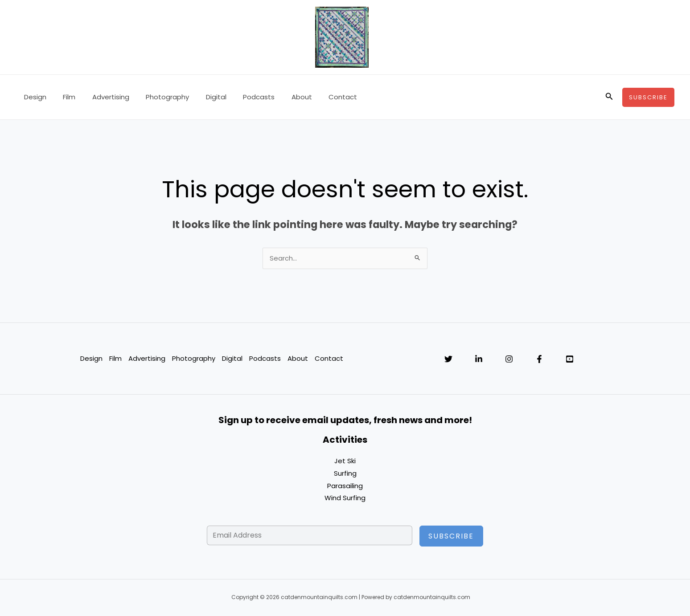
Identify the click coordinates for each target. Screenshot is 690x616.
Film (64, 97)
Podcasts (240, 97)
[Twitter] (448, 359)
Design (33, 97)
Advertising (102, 97)
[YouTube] (570, 359)
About (280, 97)
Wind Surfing (345, 499)
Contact (318, 97)
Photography (156, 97)
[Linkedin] (479, 359)
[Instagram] (509, 359)
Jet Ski (345, 461)
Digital (201, 97)
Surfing (345, 474)
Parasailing (345, 486)
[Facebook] (539, 359)
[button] (609, 97)
